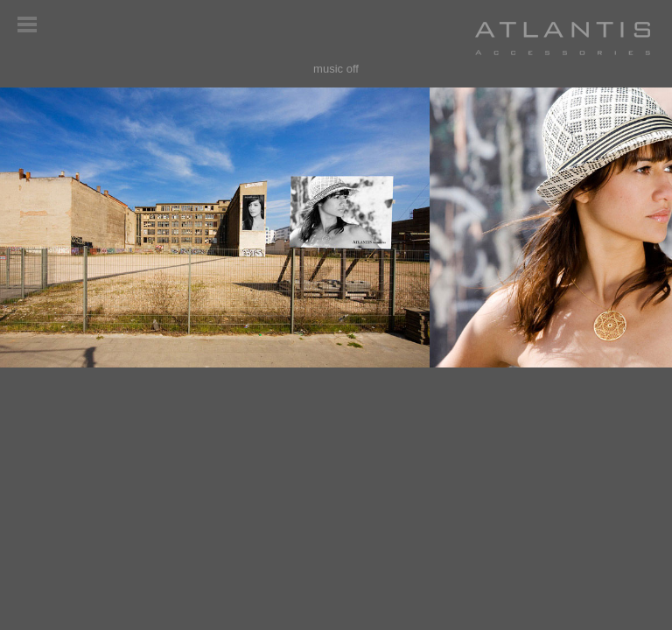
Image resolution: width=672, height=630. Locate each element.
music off (336, 69)
